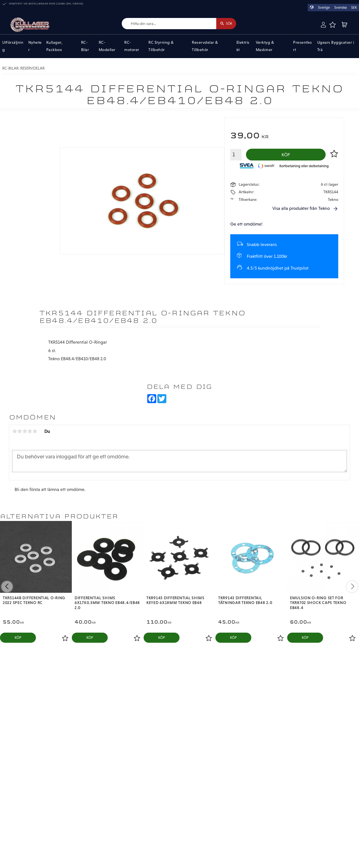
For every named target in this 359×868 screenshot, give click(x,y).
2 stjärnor (20, 433)
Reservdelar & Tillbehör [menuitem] (205, 46)
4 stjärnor (30, 433)
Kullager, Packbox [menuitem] (55, 46)
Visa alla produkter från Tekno (301, 210)
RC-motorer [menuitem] (132, 46)
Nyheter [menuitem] (35, 46)
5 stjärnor (35, 433)
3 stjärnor (25, 433)
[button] (332, 25)
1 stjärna (15, 433)
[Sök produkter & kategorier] (165, 24)
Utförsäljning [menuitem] (13, 46)
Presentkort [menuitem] (302, 46)
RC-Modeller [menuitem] (107, 46)
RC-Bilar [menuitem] (85, 46)
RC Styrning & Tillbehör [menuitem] (161, 46)
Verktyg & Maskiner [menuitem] (265, 46)
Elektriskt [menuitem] (243, 46)
